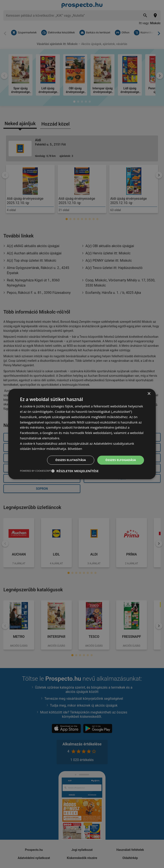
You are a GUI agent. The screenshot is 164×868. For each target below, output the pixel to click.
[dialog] (82, 434)
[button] (75, 471)
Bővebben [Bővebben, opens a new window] (75, 448)
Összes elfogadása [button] (120, 460)
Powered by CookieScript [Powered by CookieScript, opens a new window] (36, 471)
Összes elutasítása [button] (68, 460)
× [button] (149, 394)
